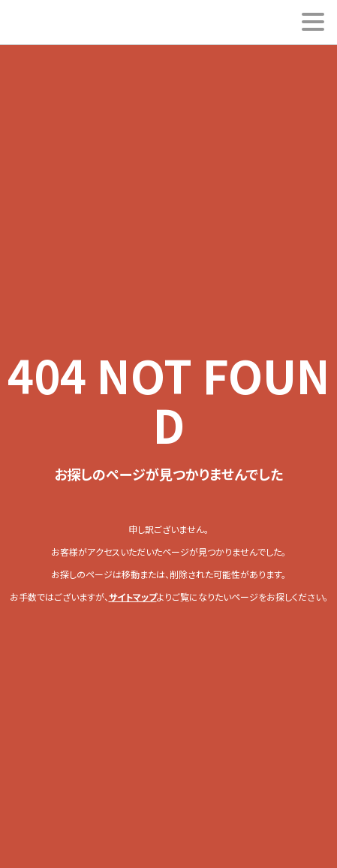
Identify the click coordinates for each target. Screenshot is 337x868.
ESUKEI (57, 23)
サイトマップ (133, 597)
